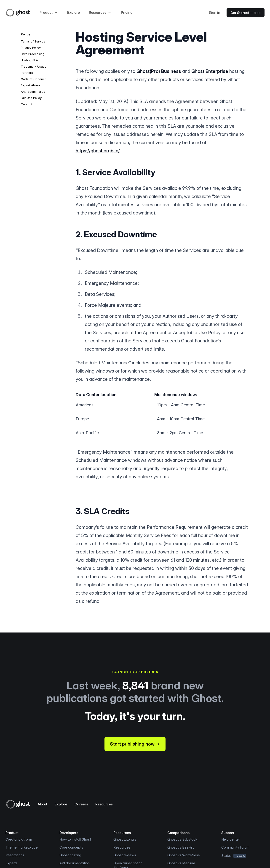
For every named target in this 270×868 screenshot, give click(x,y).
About (43, 804)
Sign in (214, 12)
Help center (231, 839)
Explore (74, 12)
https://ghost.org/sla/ (98, 151)
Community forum (235, 847)
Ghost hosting (70, 855)
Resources (104, 804)
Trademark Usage (34, 66)
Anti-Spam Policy (33, 92)
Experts (12, 863)
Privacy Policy (31, 48)
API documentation (75, 863)
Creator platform (19, 839)
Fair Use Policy (31, 98)
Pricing (127, 12)
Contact (27, 104)
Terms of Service (33, 41)
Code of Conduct (33, 79)
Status (234, 856)
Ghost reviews (125, 855)
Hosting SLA (29, 60)
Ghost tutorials (125, 839)
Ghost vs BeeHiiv (181, 847)
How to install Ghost (75, 839)
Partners (27, 73)
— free (246, 13)
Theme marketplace (22, 847)
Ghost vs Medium (181, 863)
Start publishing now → (135, 744)
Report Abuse (31, 85)
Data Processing (33, 54)
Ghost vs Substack (182, 839)
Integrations (15, 855)
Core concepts (71, 847)
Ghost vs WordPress (184, 855)
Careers (81, 804)
